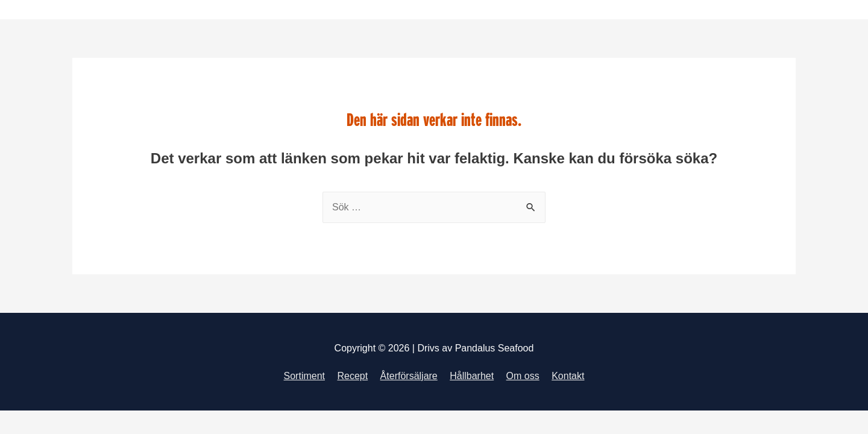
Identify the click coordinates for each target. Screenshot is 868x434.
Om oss (523, 376)
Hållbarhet (472, 376)
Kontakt (568, 376)
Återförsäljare (409, 376)
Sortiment (304, 376)
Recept (352, 376)
